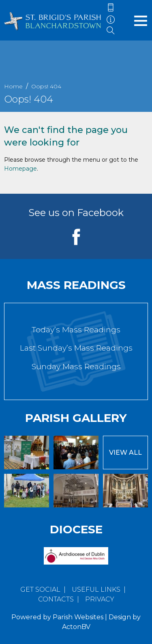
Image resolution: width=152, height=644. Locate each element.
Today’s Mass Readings (76, 330)
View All (125, 453)
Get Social (40, 589)
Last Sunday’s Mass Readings (76, 348)
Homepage (20, 169)
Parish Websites (78, 617)
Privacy (100, 599)
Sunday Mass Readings (76, 367)
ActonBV (76, 627)
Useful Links (96, 589)
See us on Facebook (76, 213)
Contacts (56, 599)
